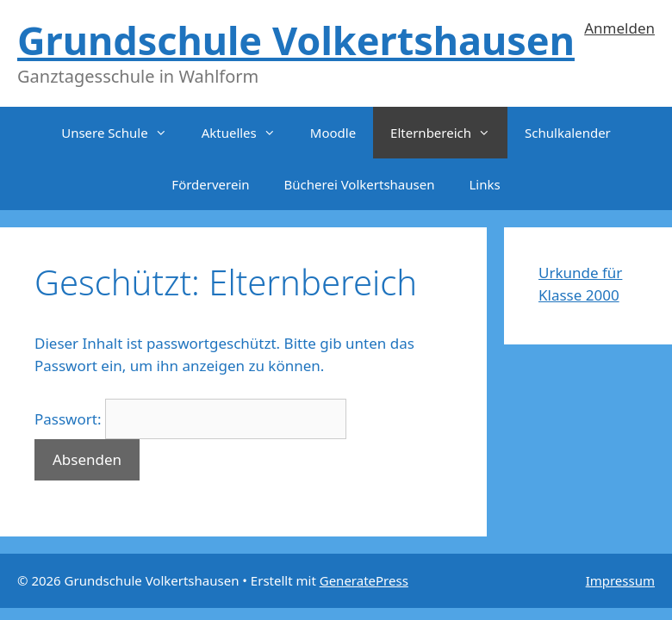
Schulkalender (568, 133)
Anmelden (619, 28)
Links (484, 184)
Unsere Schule (122, 133)
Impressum (620, 580)
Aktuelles (247, 133)
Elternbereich (449, 133)
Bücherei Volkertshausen (360, 184)
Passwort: (190, 419)
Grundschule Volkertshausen (296, 40)
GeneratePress (364, 580)
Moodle (333, 133)
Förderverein (210, 184)
